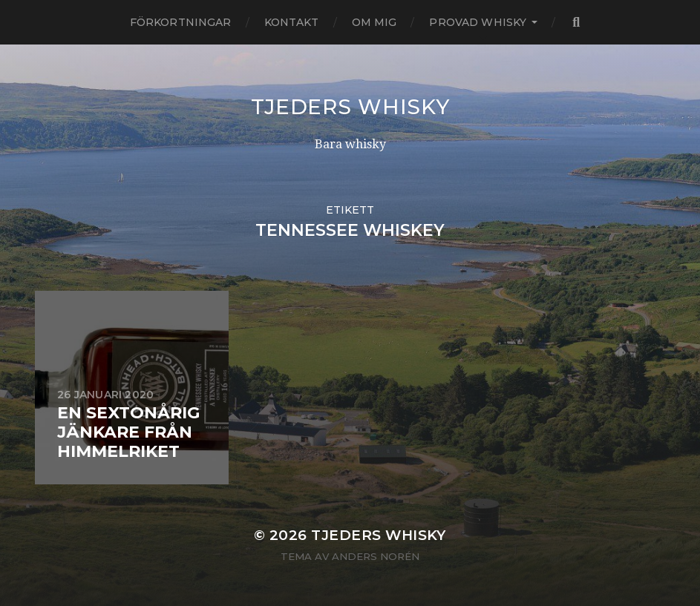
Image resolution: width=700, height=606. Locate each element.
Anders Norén (376, 556)
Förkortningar (181, 22)
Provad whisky (478, 22)
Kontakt (292, 22)
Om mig (374, 22)
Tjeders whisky (350, 107)
